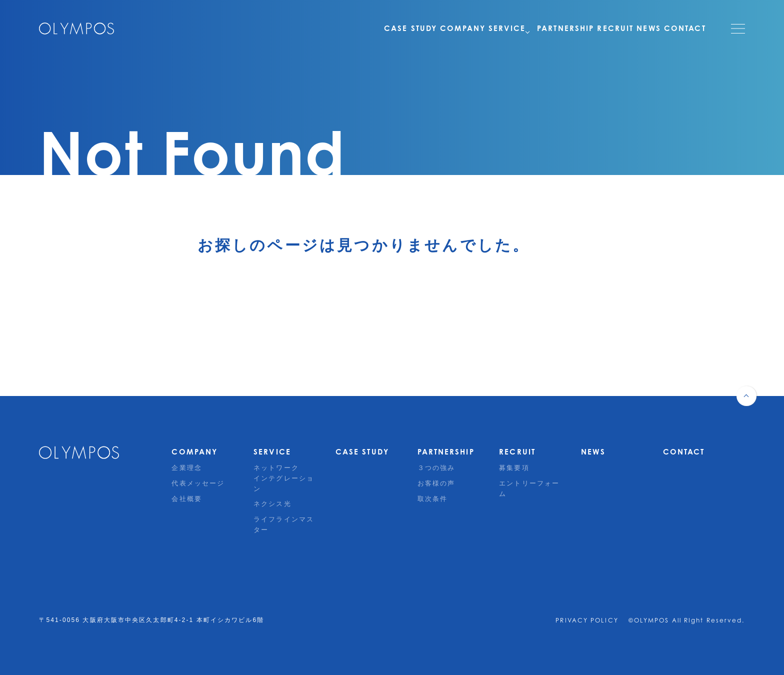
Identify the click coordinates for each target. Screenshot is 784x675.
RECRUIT (601, 28)
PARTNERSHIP (544, 28)
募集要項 (514, 468)
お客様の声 (436, 483)
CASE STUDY (367, 28)
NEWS (642, 28)
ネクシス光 (272, 504)
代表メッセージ (198, 483)
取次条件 (432, 499)
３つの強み (436, 468)
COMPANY (427, 28)
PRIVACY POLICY (587, 620)
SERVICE (483, 28)
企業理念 (186, 468)
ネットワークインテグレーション (284, 478)
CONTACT (685, 28)
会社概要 (186, 499)
